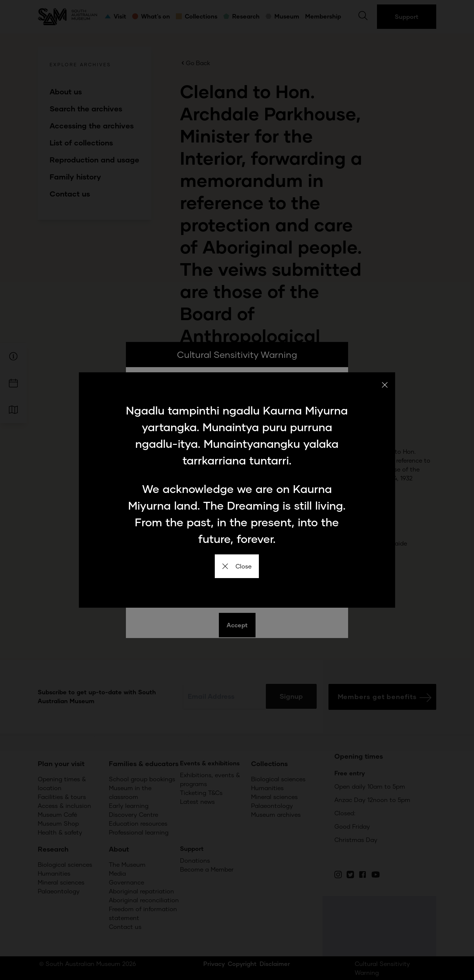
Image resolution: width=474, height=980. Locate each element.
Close (237, 566)
